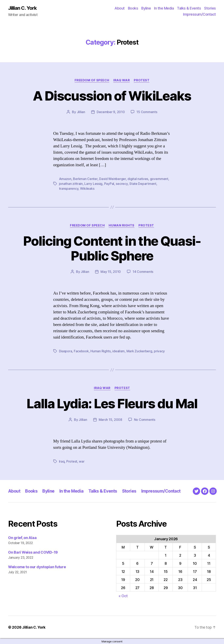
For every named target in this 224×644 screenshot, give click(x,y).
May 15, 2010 (111, 272)
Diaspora (66, 351)
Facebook (81, 351)
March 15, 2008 (110, 420)
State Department (143, 184)
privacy (159, 351)
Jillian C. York (22, 8)
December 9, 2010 (111, 112)
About (120, 8)
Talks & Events (189, 8)
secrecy (122, 184)
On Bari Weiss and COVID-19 (33, 552)
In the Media (164, 8)
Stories (210, 8)
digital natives (138, 179)
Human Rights (122, 225)
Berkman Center (85, 179)
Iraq (62, 461)
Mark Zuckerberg (139, 351)
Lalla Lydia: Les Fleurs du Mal (112, 403)
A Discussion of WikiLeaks (112, 96)
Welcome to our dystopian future (37, 567)
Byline (146, 8)
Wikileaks (87, 189)
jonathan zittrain (71, 184)
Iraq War (122, 80)
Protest (142, 80)
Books (133, 8)
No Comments (145, 420)
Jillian (81, 112)
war (82, 461)
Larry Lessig (93, 184)
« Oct (123, 596)
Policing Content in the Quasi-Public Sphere (112, 248)
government (159, 179)
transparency (69, 189)
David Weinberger (113, 179)
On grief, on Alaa (22, 538)
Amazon (65, 179)
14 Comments (143, 272)
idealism (118, 351)
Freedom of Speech (92, 80)
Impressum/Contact (199, 14)
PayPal (109, 184)
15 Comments (147, 112)
